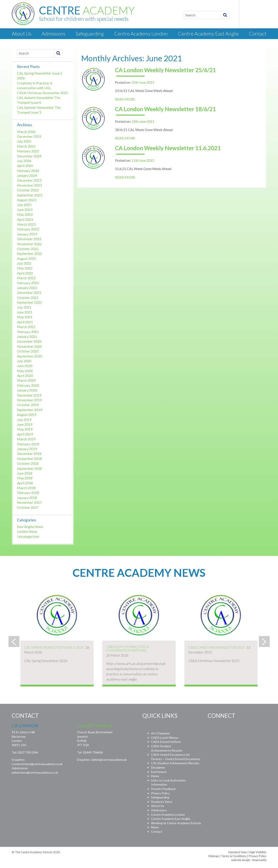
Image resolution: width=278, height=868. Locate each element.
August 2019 (27, 414)
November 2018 (29, 459)
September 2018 (29, 468)
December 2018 (29, 454)
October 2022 (28, 249)
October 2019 (28, 405)
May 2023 (25, 214)
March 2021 (26, 327)
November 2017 (29, 502)
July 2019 (24, 420)
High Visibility (258, 852)
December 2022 (29, 239)
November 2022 (29, 244)
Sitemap (214, 856)
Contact (258, 34)
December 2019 (29, 395)
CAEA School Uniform (166, 742)
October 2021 (28, 297)
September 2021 (29, 302)
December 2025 (29, 136)
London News (27, 531)
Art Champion (161, 733)
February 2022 (28, 283)
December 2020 (29, 341)
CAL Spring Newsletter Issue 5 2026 (54, 647)
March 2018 (26, 488)
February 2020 (28, 385)
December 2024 (29, 156)
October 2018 (28, 463)
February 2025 (28, 151)
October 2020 (28, 351)
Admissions (53, 34)
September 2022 (29, 253)
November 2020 (29, 346)
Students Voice (162, 802)
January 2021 (27, 336)
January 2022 (27, 288)
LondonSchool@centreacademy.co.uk (37, 764)
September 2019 (29, 410)
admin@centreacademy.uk (109, 760)
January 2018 (27, 498)
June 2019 (25, 424)
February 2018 (28, 493)
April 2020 (25, 375)
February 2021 (28, 332)
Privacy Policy (160, 793)
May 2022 (25, 268)
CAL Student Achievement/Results (175, 763)
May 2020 (25, 371)
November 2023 (29, 185)
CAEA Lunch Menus (165, 738)
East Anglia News (30, 527)
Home (155, 776)
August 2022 (27, 258)
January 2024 (27, 175)
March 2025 (26, 146)
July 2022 (24, 263)
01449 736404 (93, 752)
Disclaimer (158, 767)
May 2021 (25, 317)
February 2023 (28, 229)
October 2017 (28, 507)
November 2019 (29, 400)
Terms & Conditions (234, 856)
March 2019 (26, 439)
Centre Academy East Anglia (208, 34)
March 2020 (26, 380)
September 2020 (29, 356)
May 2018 (25, 478)
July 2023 (24, 205)
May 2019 (25, 429)
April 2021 (25, 322)
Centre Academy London (141, 34)
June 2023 (25, 210)
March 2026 (26, 132)
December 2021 (29, 292)
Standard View (238, 852)
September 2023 (29, 195)
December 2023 (29, 180)
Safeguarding (90, 34)
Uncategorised (28, 536)
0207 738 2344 (28, 752)
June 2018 (25, 473)
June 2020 (25, 366)
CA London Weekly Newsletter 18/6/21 (165, 109)
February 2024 (28, 171)
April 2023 (25, 219)
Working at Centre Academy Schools (176, 823)
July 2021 (24, 307)
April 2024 (25, 166)
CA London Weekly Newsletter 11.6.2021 (168, 148)
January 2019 (27, 449)
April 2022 (25, 273)
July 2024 (24, 161)
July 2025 (24, 141)
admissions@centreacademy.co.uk (35, 772)
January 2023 (27, 234)
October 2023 (28, 190)
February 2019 (28, 444)
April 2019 (25, 434)
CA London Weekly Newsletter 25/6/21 (165, 70)
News (155, 827)
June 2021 (25, 312)
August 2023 (27, 200)
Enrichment (159, 772)
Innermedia (259, 860)
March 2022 (26, 278)
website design (241, 860)
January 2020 (27, 390)
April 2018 (25, 483)
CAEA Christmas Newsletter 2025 (43, 93)
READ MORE (125, 99)
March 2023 (26, 224)
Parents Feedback (163, 789)
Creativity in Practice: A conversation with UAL (128, 649)
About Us (22, 34)
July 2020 (24, 361)
